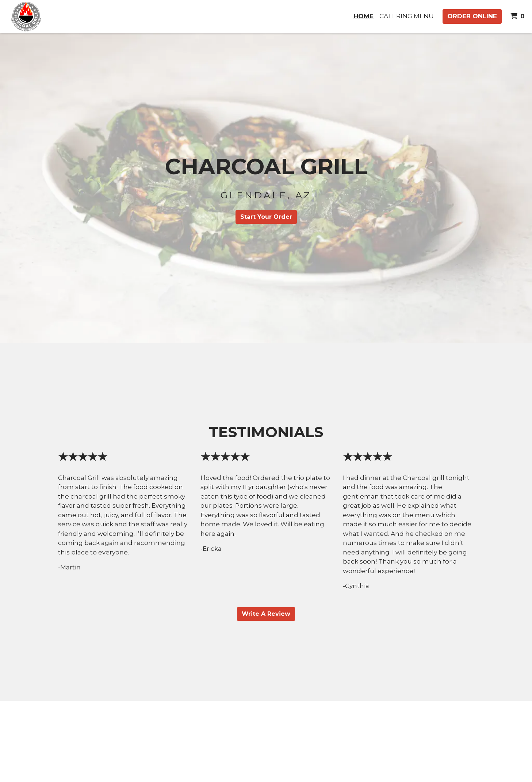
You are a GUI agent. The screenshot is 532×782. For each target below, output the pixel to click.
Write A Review (266, 614)
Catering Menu (407, 16)
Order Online (472, 16)
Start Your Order (266, 217)
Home (363, 16)
